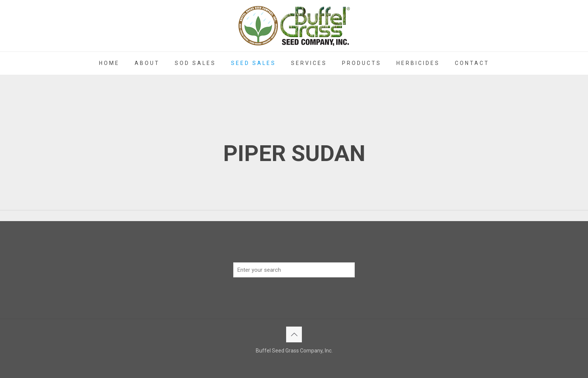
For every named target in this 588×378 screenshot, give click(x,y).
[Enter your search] (294, 270)
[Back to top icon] (294, 334)
